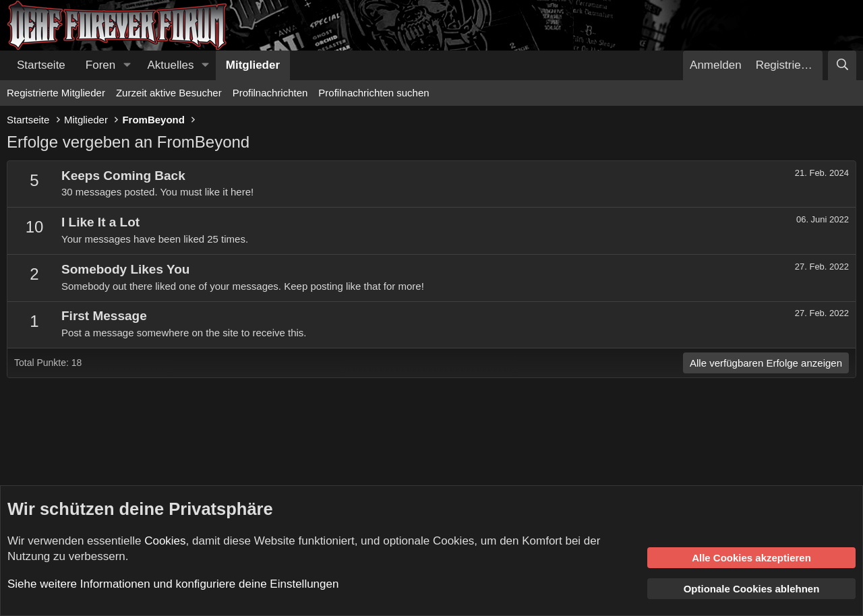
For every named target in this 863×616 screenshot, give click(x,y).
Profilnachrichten (270, 93)
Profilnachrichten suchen (374, 93)
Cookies (165, 541)
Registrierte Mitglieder (56, 93)
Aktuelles (171, 65)
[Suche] (842, 65)
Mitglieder (253, 65)
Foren (100, 65)
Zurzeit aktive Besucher (169, 93)
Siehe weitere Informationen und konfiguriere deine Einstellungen (173, 584)
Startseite (41, 65)
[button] (127, 65)
